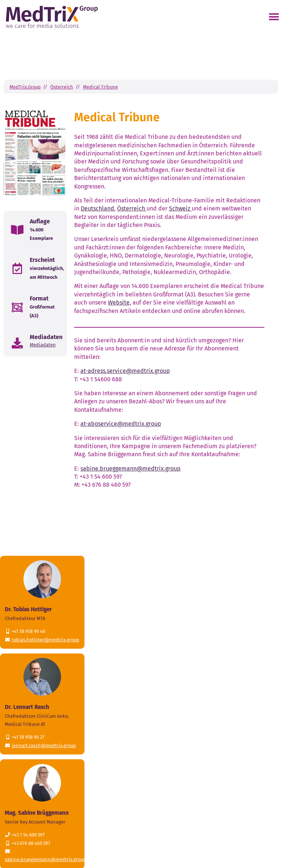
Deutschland (97, 208)
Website (119, 302)
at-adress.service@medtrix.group (125, 371)
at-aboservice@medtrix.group (121, 424)
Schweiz (180, 208)
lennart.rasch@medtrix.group (44, 745)
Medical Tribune (100, 87)
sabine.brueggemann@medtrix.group (131, 469)
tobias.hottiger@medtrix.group (46, 640)
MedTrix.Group (25, 87)
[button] (274, 17)
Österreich (62, 87)
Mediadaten (43, 345)
